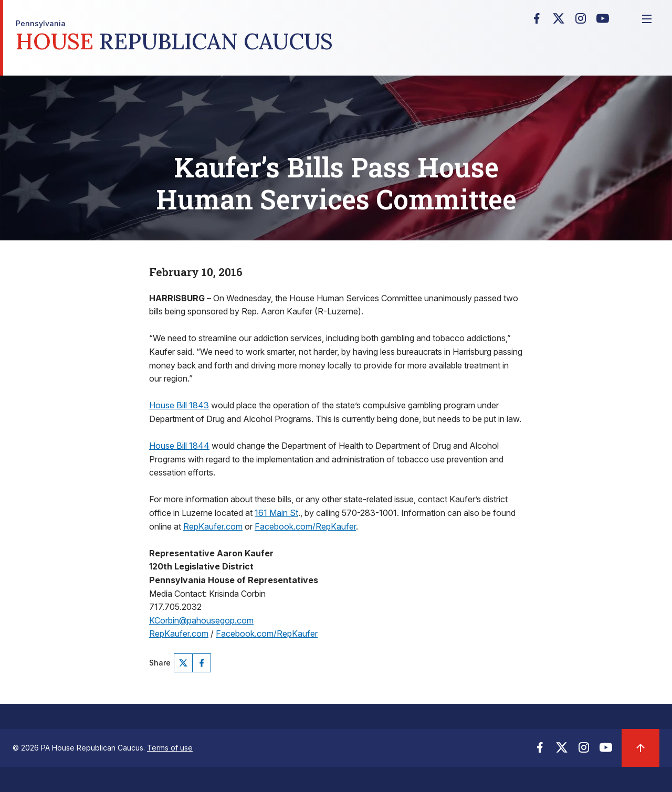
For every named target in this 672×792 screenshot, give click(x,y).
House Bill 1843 (179, 405)
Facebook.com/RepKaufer (305, 526)
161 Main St (276, 513)
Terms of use (170, 748)
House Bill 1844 (179, 446)
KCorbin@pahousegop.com (201, 620)
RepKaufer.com (213, 526)
